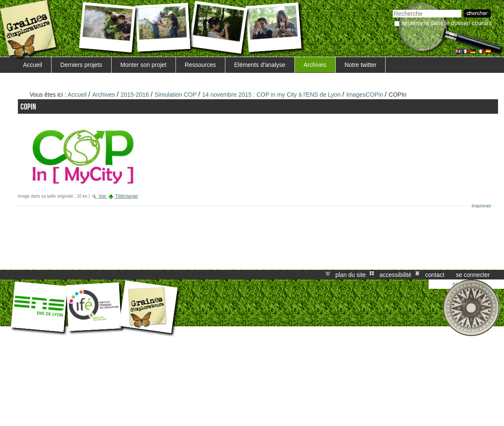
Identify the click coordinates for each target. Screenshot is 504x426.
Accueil (33, 65)
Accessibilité (396, 275)
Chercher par (393, 9)
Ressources (200, 65)
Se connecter (473, 275)
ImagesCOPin (365, 95)
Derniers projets (81, 65)
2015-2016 (135, 95)
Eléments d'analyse (260, 65)
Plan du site (350, 275)
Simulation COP (177, 95)
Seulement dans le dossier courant (446, 23)
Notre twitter (361, 65)
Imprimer (482, 206)
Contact (435, 275)
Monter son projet (143, 65)
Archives (315, 65)
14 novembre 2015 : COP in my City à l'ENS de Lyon (271, 95)
